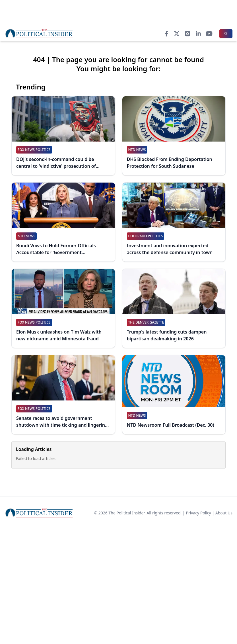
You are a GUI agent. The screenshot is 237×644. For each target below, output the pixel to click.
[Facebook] (166, 34)
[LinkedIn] (198, 34)
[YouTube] (209, 34)
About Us (224, 513)
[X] (177, 34)
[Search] (226, 34)
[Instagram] (187, 34)
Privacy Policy (198, 513)
